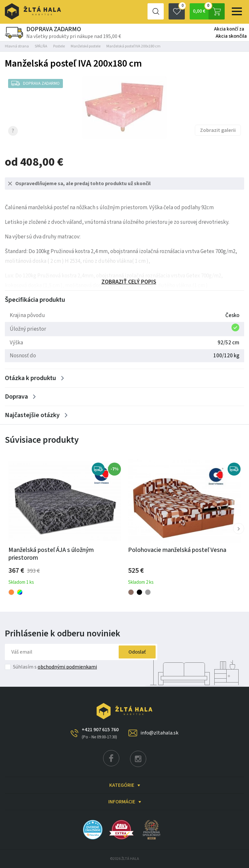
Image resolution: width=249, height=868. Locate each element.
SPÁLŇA (41, 46)
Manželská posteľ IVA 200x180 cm (133, 46)
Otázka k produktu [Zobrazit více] (30, 378)
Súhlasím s (55, 667)
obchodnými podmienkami (67, 667)
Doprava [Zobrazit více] (16, 397)
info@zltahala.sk (159, 733)
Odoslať (137, 652)
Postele (59, 46)
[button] (239, 529)
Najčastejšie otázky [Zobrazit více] (32, 415)
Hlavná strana (17, 46)
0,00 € (209, 11)
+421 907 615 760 (100, 733)
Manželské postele (86, 46)
